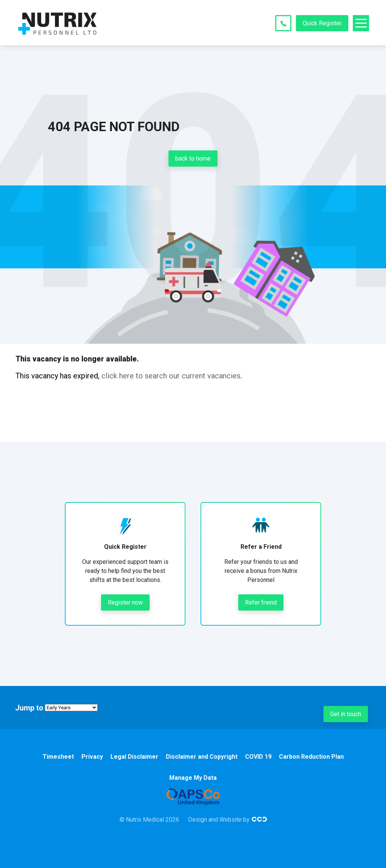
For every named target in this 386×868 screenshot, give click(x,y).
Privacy (92, 757)
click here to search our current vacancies (171, 376)
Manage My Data (193, 778)
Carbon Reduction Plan (311, 757)
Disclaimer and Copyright (202, 757)
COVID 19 (258, 757)
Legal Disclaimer (134, 757)
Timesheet (58, 757)
